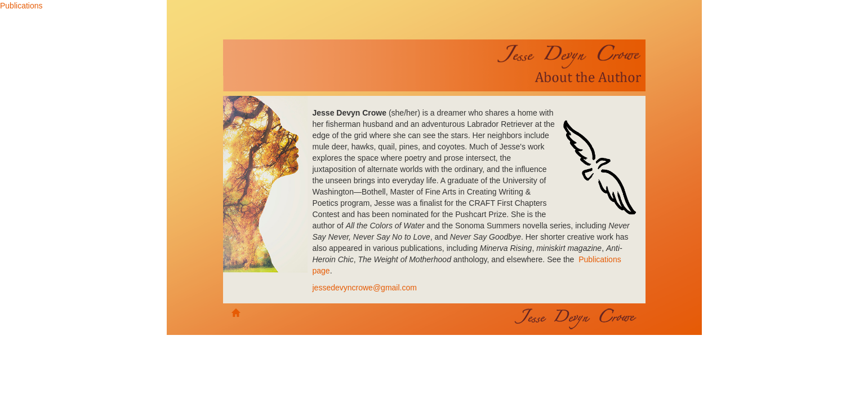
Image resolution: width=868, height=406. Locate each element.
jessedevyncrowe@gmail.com (365, 288)
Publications (21, 6)
